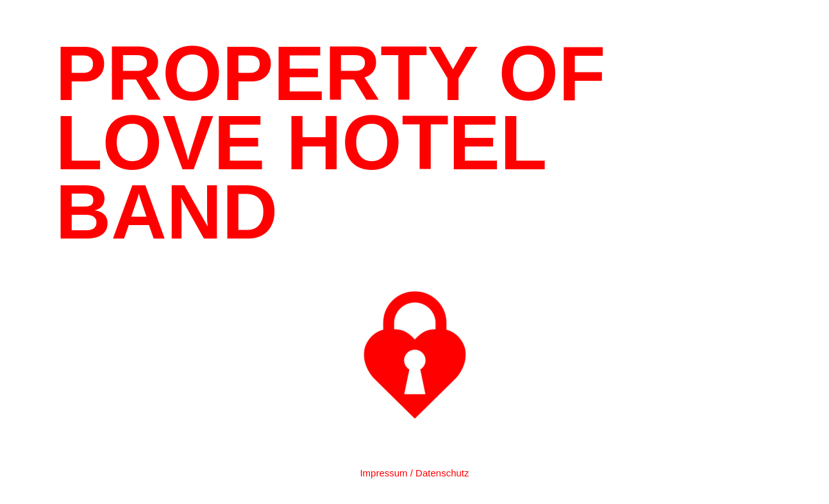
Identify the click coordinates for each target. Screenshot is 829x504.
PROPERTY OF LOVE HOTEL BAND (331, 142)
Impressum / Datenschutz (414, 473)
